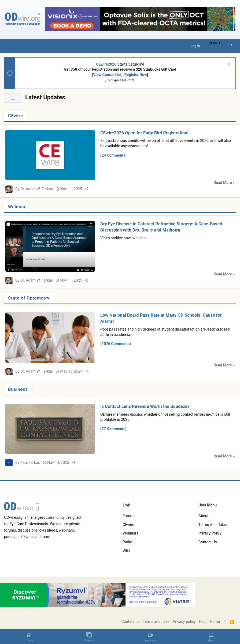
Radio (128, 542)
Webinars (131, 533)
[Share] (87, 189)
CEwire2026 (106, 64)
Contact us (208, 542)
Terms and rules (213, 525)
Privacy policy (210, 533)
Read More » (224, 183)
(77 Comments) (113, 429)
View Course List (107, 75)
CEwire (16, 116)
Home (215, 622)
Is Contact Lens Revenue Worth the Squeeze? (145, 406)
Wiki (126, 551)
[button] (211, 637)
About (203, 516)
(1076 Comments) (116, 344)
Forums (129, 516)
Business (18, 389)
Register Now (136, 75)
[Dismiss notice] (228, 65)
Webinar (17, 207)
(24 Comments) (113, 155)
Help (203, 622)
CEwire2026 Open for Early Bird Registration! (144, 133)
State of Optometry (29, 298)
